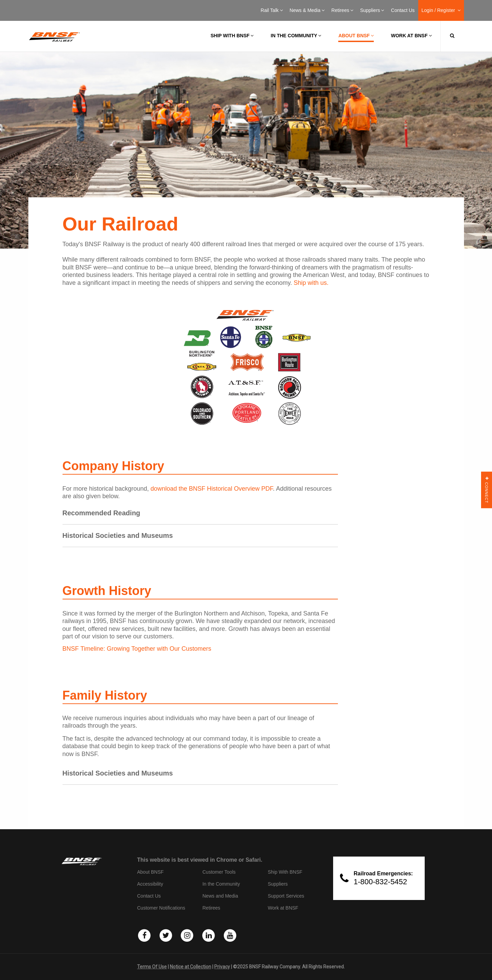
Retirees (342, 10)
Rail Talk (272, 10)
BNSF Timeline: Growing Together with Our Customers (137, 649)
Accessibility (150, 884)
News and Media (220, 896)
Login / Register (441, 10)
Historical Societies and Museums (118, 535)
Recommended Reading (101, 513)
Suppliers (372, 10)
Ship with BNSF (232, 36)
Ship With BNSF (285, 872)
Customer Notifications (161, 908)
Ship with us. (311, 283)
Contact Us (403, 10)
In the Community (296, 36)
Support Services (286, 896)
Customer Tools (219, 872)
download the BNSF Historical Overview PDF (212, 489)
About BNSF (356, 36)
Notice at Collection (190, 967)
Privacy (222, 967)
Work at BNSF (411, 36)
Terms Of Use (152, 967)
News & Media (307, 10)
